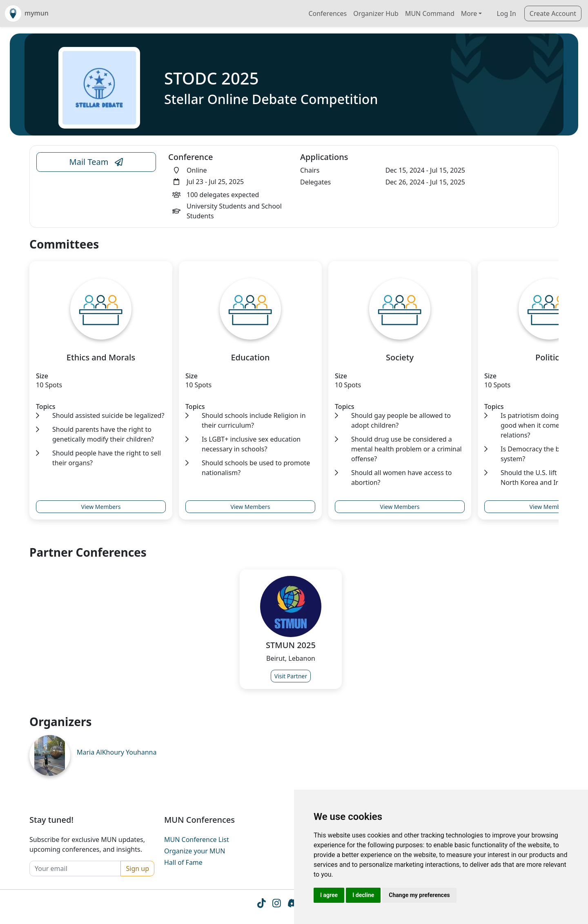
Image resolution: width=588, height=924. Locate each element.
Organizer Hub (376, 13)
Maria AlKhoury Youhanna (117, 752)
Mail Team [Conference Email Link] (96, 162)
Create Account (553, 13)
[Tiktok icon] (262, 905)
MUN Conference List (197, 840)
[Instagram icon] (277, 905)
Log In (506, 13)
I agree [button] (329, 895)
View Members (101, 507)
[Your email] (75, 868)
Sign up (137, 868)
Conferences (327, 13)
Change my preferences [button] (419, 895)
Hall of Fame (183, 862)
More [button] (469, 13)
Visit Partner (291, 676)
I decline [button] (363, 895)
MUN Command (430, 13)
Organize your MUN (195, 851)
